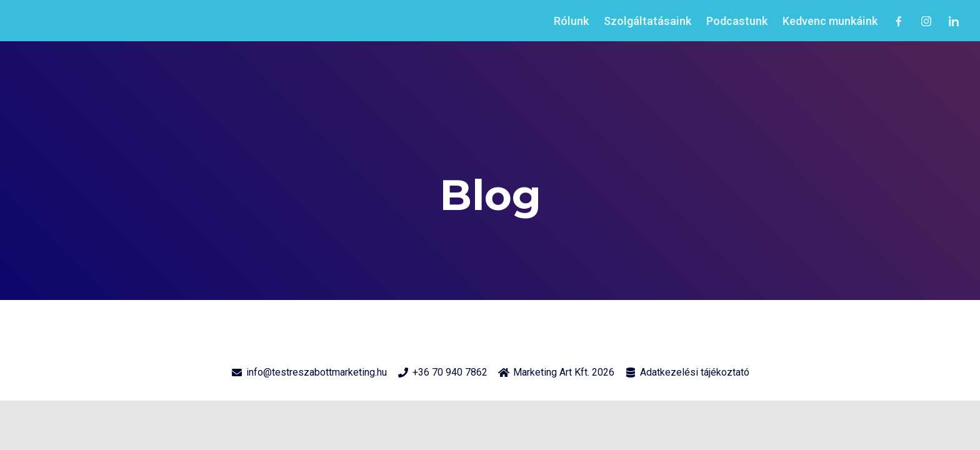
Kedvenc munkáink (830, 21)
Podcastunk (737, 21)
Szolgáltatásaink (647, 21)
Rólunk (571, 21)
